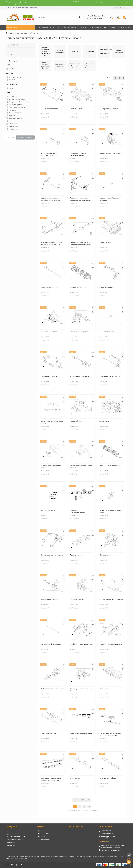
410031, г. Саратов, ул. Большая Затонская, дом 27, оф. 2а (112, 846)
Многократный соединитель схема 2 (81, 467)
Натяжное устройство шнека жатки (111, 511)
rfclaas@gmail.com (108, 837)
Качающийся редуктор (79, 332)
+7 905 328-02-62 (107, 831)
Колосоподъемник (107, 332)
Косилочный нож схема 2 (110, 376)
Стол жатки (104, 689)
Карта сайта (12, 845)
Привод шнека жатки (49, 600)
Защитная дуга (105, 243)
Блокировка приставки (109, 109)
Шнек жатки (75, 778)
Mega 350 (42, 837)
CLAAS (21, 50)
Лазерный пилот (77, 421)
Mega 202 (42, 831)
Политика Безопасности (20, 8)
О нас (9, 831)
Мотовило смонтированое (110, 466)
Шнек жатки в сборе (108, 778)
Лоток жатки (104, 421)
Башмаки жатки (76, 109)
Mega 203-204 (43, 834)
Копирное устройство (49, 376)
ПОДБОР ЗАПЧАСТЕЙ (69, 27)
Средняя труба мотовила (51, 644)
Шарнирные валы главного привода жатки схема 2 (52, 779)
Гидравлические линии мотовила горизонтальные (81, 199)
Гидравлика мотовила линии (111, 153)
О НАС (87, 27)
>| (89, 806)
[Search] (59, 17)
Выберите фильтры (25, 137)
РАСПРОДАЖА (13, 45)
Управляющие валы (49, 733)
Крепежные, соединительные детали (52, 422)
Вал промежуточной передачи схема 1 (49, 154)
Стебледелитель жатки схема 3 (52, 690)
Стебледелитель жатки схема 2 (111, 645)
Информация (12, 827)
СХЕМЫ (21, 55)
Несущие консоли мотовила (52, 555)
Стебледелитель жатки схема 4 (82, 690)
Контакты (11, 842)
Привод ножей (105, 555)
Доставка (11, 834)
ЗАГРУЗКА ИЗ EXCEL (46, 27)
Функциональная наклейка (81, 733)
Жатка (12, 33)
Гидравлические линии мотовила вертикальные (50, 199)
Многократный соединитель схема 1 (52, 467)
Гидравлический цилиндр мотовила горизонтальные (81, 244)
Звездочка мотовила (78, 287)
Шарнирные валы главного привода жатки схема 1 (110, 735)
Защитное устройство (49, 287)
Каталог (40, 827)
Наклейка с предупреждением (78, 511)
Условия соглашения (15, 840)
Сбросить (11, 137)
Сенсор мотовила (77, 600)
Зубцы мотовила (106, 287)
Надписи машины (48, 510)
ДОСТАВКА (114, 27)
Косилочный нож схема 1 (80, 376)
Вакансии (33, 8)
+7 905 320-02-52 (107, 834)
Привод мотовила (77, 555)
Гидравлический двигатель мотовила (110, 199)
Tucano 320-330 (44, 840)
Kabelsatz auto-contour (49, 109)
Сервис (8, 8)
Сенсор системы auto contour (111, 600)
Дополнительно (75, 827)
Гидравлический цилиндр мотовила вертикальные (51, 244)
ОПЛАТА (100, 27)
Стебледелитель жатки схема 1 (82, 645)
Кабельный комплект (49, 332)
